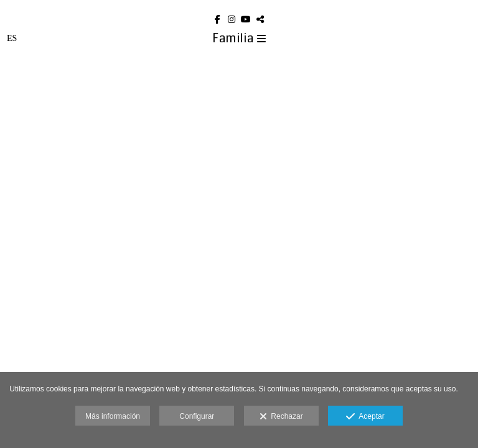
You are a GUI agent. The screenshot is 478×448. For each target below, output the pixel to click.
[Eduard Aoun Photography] (239, 5)
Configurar (197, 416)
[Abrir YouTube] (246, 19)
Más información (113, 416)
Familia (239, 38)
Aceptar (365, 417)
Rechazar (281, 417)
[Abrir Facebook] (218, 19)
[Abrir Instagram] (232, 19)
